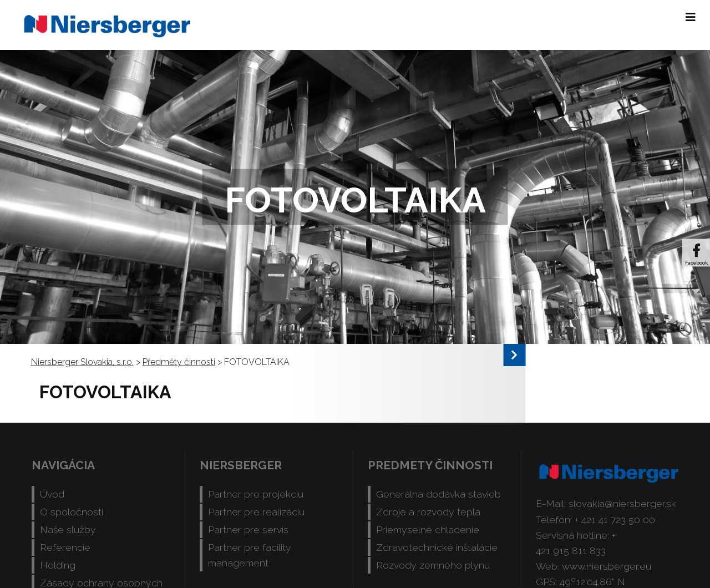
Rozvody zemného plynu (433, 565)
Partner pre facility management (250, 555)
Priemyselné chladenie (428, 529)
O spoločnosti (72, 512)
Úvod (52, 494)
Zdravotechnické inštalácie (437, 547)
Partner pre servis (248, 529)
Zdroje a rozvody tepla (428, 512)
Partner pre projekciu (256, 494)
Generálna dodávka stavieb (438, 494)
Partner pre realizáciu (256, 512)
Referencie (65, 547)
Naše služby (68, 529)
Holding (58, 565)
